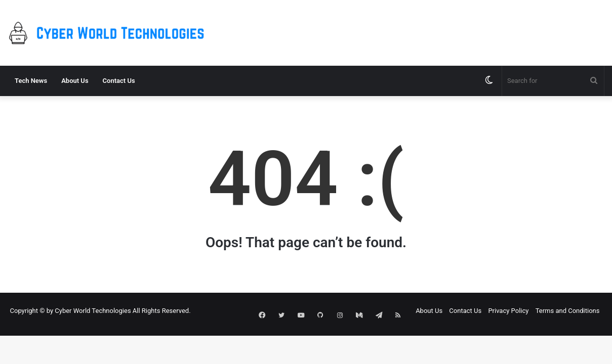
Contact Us (119, 81)
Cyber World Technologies (93, 311)
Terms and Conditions (568, 311)
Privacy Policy (508, 311)
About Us (75, 81)
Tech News (31, 81)
